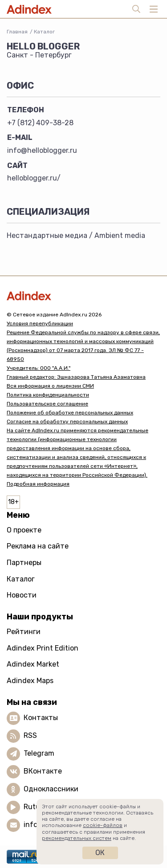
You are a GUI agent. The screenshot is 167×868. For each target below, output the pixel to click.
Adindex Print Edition (43, 648)
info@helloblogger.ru (42, 150)
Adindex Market (33, 664)
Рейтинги (24, 632)
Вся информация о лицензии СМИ (50, 386)
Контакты (41, 718)
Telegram (39, 753)
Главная (17, 32)
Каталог (44, 32)
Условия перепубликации (40, 323)
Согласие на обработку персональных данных (67, 422)
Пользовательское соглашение (47, 404)
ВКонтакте (43, 771)
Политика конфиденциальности (48, 395)
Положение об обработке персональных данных (70, 413)
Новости (22, 595)
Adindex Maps (30, 681)
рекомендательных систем (77, 838)
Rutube (36, 807)
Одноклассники (51, 789)
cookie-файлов (103, 825)
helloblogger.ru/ (34, 178)
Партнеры (24, 563)
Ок (100, 853)
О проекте (24, 530)
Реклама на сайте (38, 546)
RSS (30, 735)
